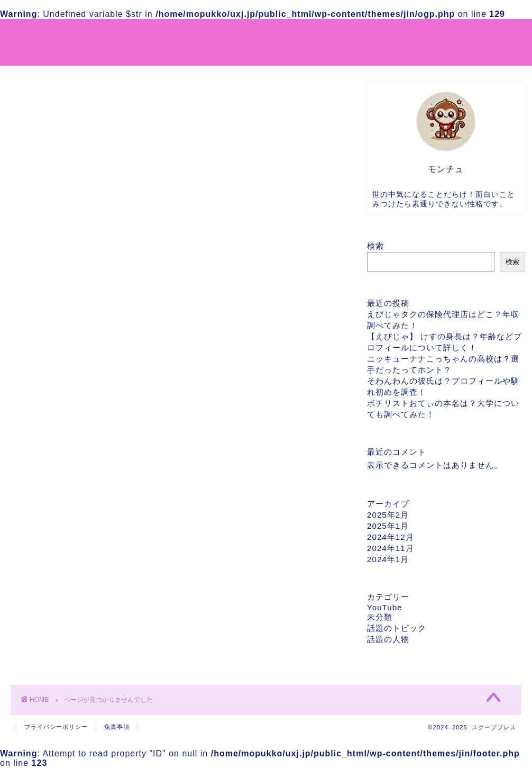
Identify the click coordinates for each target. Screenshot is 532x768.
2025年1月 (388, 526)
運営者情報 (325, 35)
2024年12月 (391, 537)
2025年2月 (388, 515)
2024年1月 (388, 559)
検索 (375, 246)
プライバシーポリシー (405, 35)
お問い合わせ (488, 35)
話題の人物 (54, 582)
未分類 (45, 554)
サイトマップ (263, 35)
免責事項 (117, 727)
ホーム (209, 35)
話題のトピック (63, 568)
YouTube (50, 541)
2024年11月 (391, 548)
